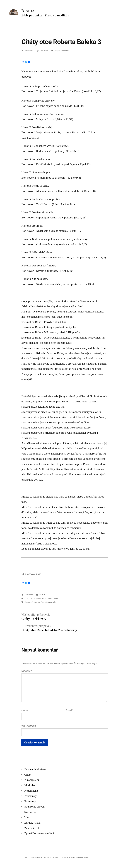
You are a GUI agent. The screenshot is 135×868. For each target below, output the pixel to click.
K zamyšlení (36, 598)
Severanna (29, 50)
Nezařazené (31, 791)
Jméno (25, 710)
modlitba (33, 602)
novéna (41, 602)
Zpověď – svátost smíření (39, 833)
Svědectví (30, 812)
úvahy (54, 602)
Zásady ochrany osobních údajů (75, 857)
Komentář (27, 671)
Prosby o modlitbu (57, 15)
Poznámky (30, 796)
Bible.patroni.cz (32, 15)
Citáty (27, 598)
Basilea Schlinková (35, 769)
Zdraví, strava (32, 823)
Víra (44, 598)
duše (26, 602)
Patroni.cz (28, 11)
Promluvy (30, 801)
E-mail (70, 710)
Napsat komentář (61, 50)
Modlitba (30, 785)
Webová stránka (29, 726)
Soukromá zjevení (35, 807)
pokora (47, 602)
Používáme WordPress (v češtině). (45, 857)
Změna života (52, 598)
